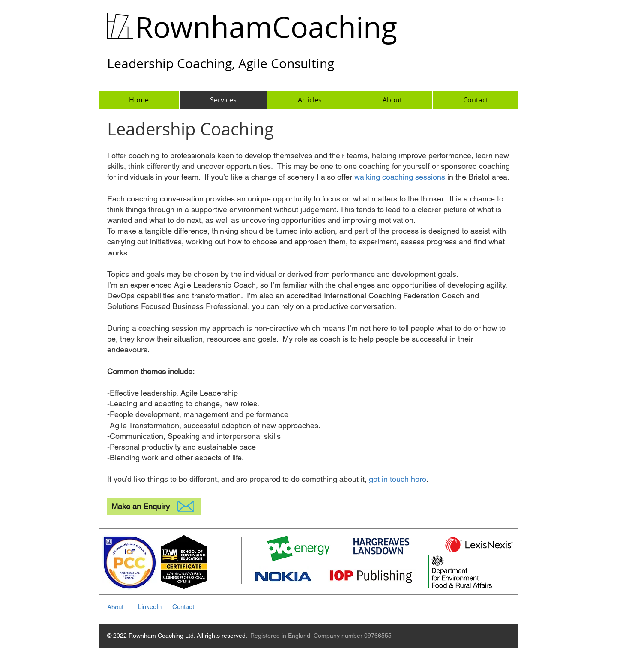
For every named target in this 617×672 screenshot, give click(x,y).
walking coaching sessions (400, 177)
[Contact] (192, 607)
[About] (123, 607)
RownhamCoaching (266, 27)
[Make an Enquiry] (154, 507)
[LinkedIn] (155, 607)
